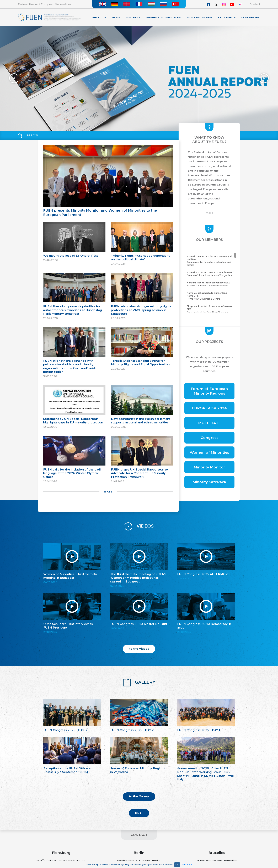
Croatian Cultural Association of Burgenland (211, 274)
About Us (99, 17)
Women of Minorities (209, 452)
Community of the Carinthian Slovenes (211, 309)
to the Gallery (139, 796)
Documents (227, 17)
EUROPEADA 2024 (209, 408)
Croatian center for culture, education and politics (211, 261)
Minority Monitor (209, 467)
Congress (209, 438)
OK (177, 864)
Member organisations (163, 17)
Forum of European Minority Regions (209, 391)
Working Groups (199, 17)
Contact (255, 4)
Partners (133, 17)
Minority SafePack (209, 482)
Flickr (139, 813)
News (116, 17)
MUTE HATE (209, 423)
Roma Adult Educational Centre (211, 296)
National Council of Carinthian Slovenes (211, 284)
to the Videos (139, 649)
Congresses (250, 17)
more (108, 491)
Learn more (186, 865)
